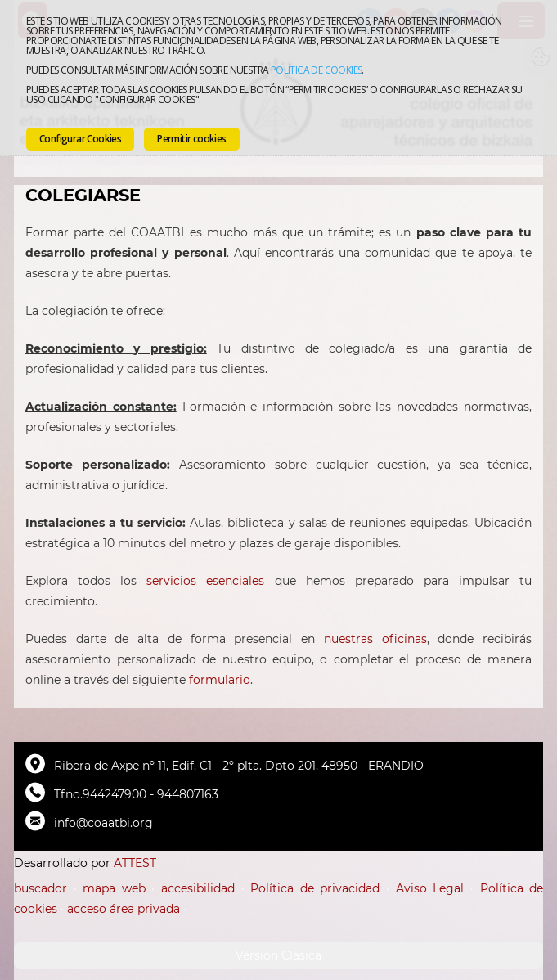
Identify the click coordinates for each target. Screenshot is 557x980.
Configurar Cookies (80, 139)
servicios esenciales (205, 581)
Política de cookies (317, 70)
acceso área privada (124, 909)
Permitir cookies (191, 139)
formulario (220, 680)
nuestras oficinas (375, 639)
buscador (40, 888)
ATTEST (135, 863)
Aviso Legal (430, 888)
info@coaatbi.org (103, 823)
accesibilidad (198, 888)
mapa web (114, 888)
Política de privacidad (315, 888)
